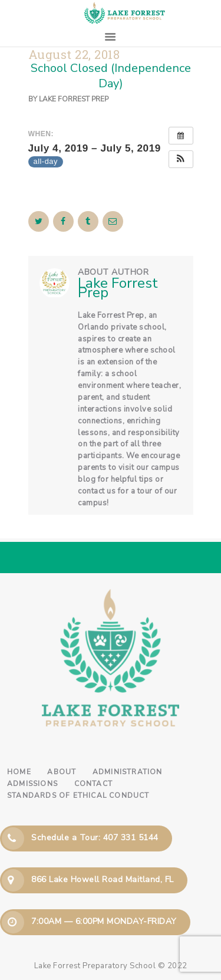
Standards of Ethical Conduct (78, 795)
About (62, 772)
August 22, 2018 (74, 55)
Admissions (32, 784)
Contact (93, 784)
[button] (181, 159)
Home (19, 772)
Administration (128, 772)
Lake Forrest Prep (74, 99)
